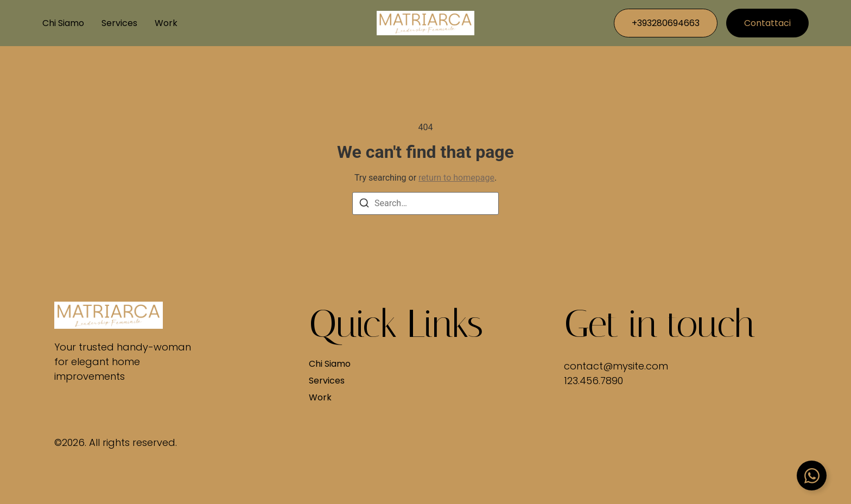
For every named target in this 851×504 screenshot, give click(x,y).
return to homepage (456, 178)
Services (119, 23)
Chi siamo (63, 23)
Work (166, 23)
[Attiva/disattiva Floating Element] (812, 476)
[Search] (364, 205)
